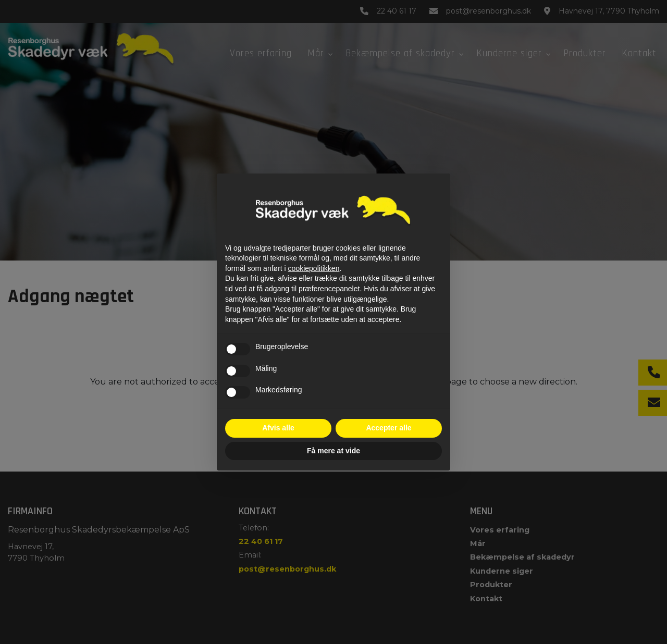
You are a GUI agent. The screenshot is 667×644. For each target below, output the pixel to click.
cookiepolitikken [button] (314, 268)
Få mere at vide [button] (333, 451)
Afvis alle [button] (278, 428)
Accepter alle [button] (388, 428)
